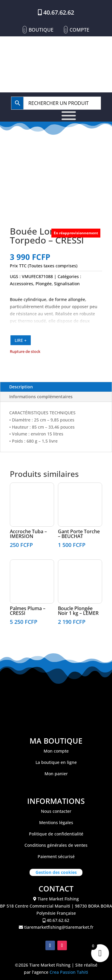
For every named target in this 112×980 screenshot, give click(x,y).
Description (21, 387)
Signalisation (67, 284)
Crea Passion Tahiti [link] (69, 972)
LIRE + (21, 340)
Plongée (44, 284)
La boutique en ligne (56, 762)
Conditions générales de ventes (56, 845)
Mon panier (56, 774)
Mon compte (56, 751)
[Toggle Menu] (69, 115)
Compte (79, 30)
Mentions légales (56, 822)
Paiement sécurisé (56, 856)
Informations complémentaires (41, 397)
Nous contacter (56, 811)
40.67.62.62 (59, 12)
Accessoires (22, 284)
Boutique (41, 30)
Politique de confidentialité (56, 834)
